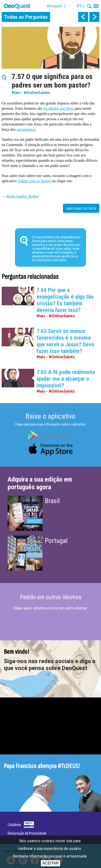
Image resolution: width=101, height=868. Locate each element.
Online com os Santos (34, 181)
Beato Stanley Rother (23, 196)
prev (83, 17)
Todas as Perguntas (26, 17)
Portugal (56, 541)
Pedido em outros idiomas (51, 597)
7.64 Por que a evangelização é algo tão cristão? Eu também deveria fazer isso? (65, 300)
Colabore (14, 824)
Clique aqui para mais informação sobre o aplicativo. (50, 424)
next (94, 17)
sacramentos (26, 129)
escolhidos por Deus (58, 108)
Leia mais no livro (81, 208)
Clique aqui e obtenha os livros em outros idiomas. (51, 608)
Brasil (52, 501)
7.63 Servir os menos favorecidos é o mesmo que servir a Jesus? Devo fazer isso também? (65, 341)
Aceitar (50, 863)
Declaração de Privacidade (27, 833)
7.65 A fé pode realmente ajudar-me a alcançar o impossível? (66, 379)
